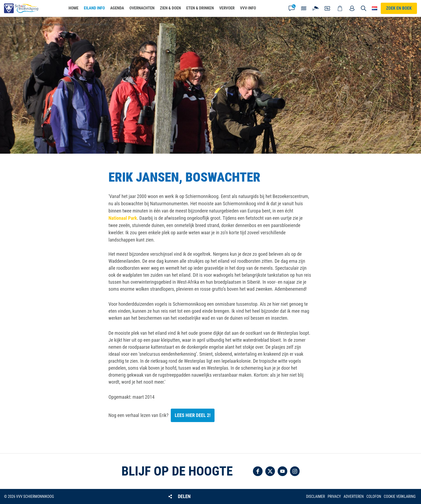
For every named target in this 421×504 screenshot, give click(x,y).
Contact (292, 8)
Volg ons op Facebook (258, 471)
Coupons (328, 8)
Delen (184, 496)
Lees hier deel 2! (193, 415)
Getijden (304, 8)
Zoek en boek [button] (399, 8)
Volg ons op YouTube (282, 471)
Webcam (316, 8)
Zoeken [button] (364, 8)
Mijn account (352, 8)
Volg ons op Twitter (270, 471)
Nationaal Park (123, 218)
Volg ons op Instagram (295, 471)
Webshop (340, 8)
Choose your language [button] (375, 8)
